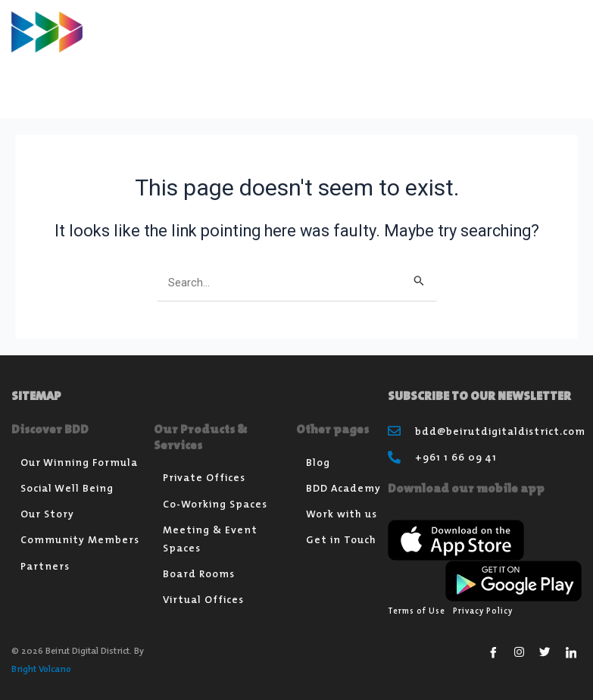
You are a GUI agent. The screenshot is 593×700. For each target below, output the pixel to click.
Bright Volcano (41, 669)
